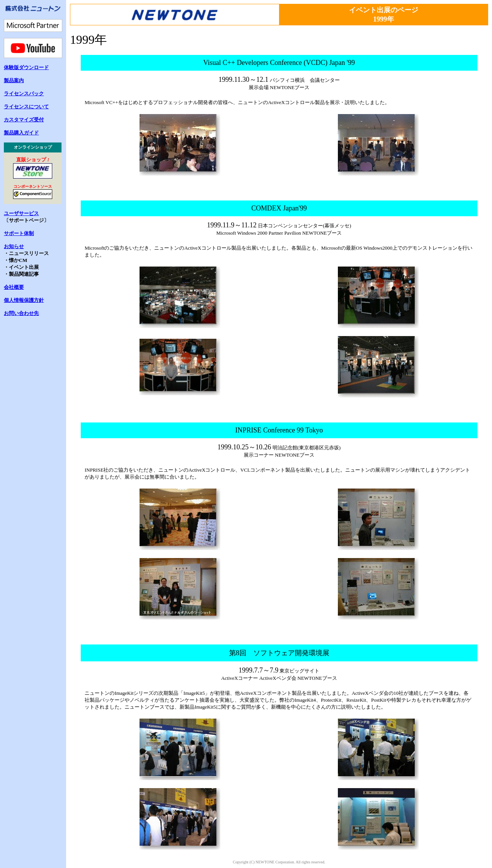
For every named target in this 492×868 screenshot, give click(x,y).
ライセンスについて (26, 107)
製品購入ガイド (21, 133)
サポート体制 (19, 233)
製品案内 (14, 80)
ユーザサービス (21, 213)
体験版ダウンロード (26, 67)
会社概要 (14, 287)
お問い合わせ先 (21, 313)
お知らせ (14, 246)
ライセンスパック (24, 94)
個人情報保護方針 (24, 300)
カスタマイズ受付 (24, 120)
